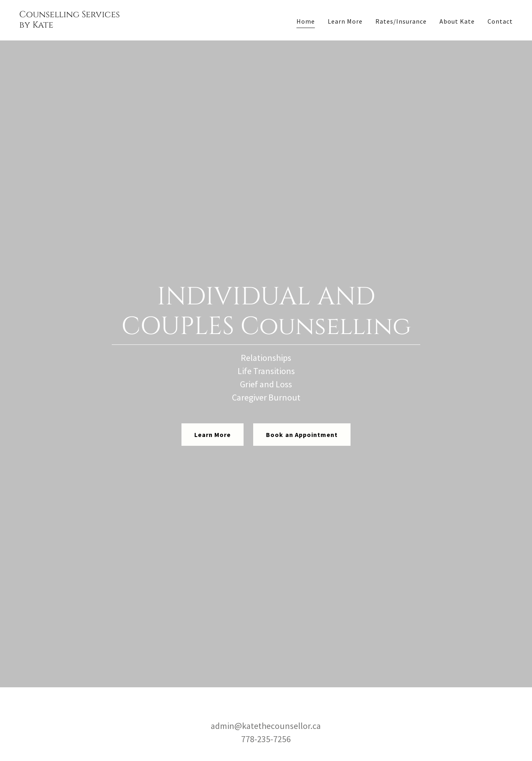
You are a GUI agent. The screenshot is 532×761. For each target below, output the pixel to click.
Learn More (213, 435)
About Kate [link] (457, 21)
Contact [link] (500, 21)
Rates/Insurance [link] (401, 21)
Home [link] (306, 21)
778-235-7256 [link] (266, 739)
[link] (70, 25)
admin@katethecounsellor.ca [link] (266, 726)
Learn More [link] (345, 21)
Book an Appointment (302, 435)
